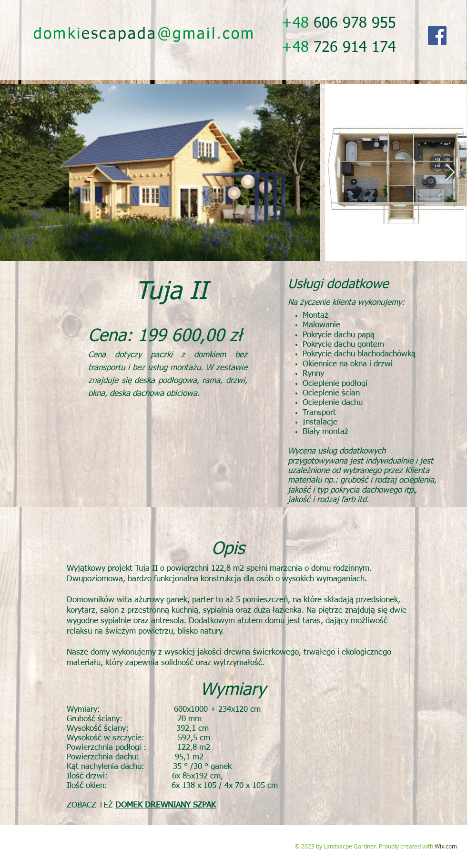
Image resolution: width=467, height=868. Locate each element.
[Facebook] (437, 35)
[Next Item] (450, 173)
